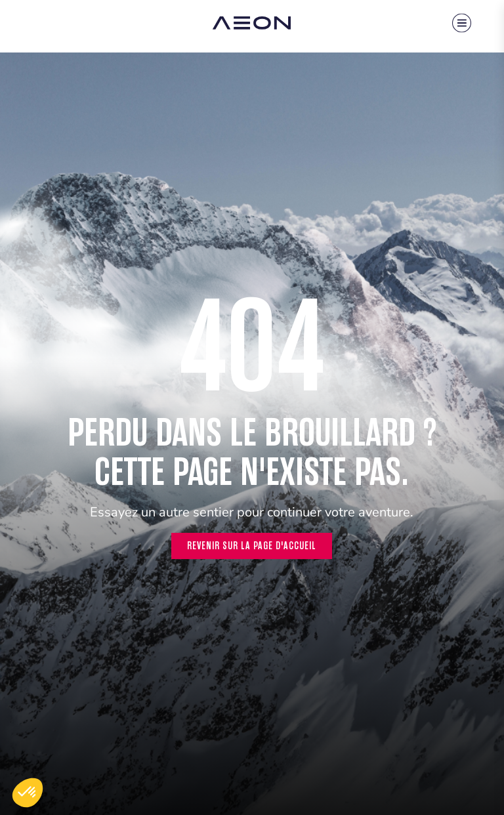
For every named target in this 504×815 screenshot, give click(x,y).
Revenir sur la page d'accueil (252, 546)
